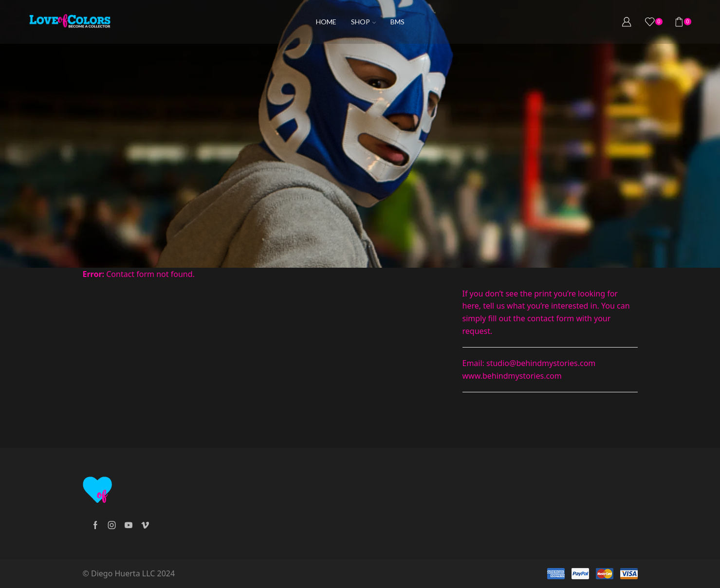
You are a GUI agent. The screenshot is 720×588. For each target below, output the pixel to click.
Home (326, 22)
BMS (397, 22)
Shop (363, 22)
